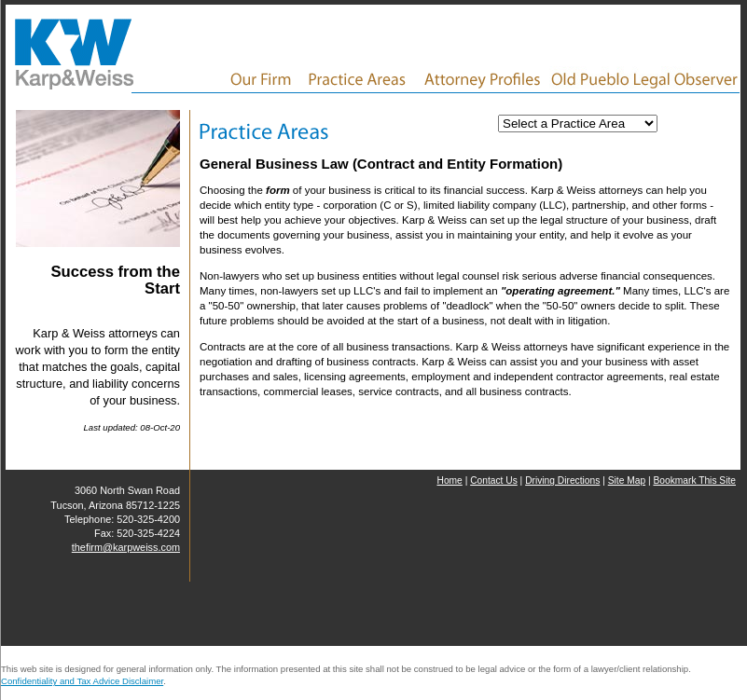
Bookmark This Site (694, 480)
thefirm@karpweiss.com (126, 547)
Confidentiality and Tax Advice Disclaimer (82, 681)
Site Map (627, 480)
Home (449, 480)
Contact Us (494, 480)
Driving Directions (562, 480)
